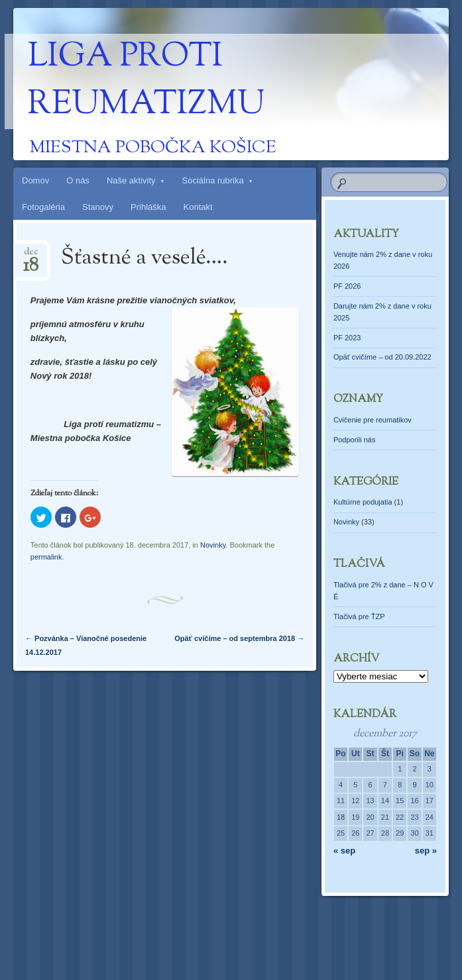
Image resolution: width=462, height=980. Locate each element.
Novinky (213, 545)
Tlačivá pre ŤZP (359, 616)
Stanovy (98, 207)
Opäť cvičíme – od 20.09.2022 (382, 357)
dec (31, 256)
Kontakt (198, 207)
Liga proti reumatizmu (146, 81)
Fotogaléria (43, 207)
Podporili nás (355, 440)
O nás (78, 180)
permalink (46, 557)
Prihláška (148, 207)
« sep (344, 851)
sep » (426, 851)
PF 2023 (347, 338)
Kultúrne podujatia (363, 502)
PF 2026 (347, 286)
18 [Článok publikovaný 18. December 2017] (341, 817)
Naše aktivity (131, 180)
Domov (35, 180)
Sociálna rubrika (213, 180)
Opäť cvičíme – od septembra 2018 (239, 638)
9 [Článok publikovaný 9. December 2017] (414, 785)
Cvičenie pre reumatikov (373, 420)
